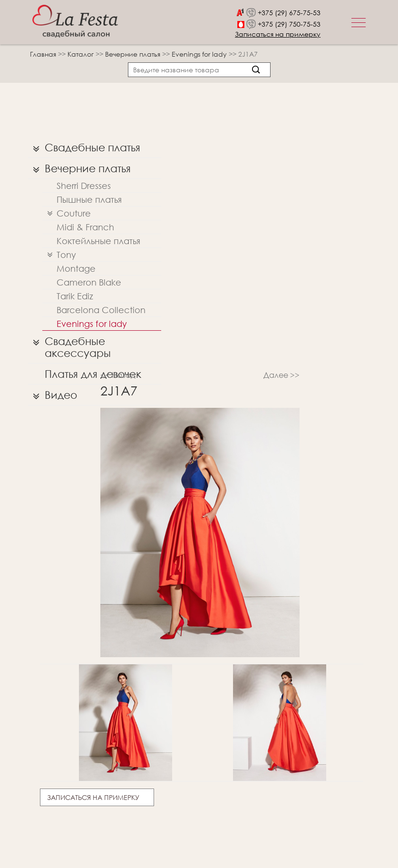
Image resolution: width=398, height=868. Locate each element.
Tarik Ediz (75, 296)
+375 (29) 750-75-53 (289, 24)
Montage (76, 268)
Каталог (82, 54)
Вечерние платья (134, 54)
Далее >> (282, 375)
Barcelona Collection (101, 310)
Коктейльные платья (98, 241)
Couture (67, 213)
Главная (43, 54)
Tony (59, 255)
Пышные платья (89, 199)
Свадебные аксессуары (69, 345)
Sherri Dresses (84, 186)
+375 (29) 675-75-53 (289, 13)
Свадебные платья (84, 148)
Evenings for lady (200, 54)
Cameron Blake (89, 282)
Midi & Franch (85, 227)
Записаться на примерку (278, 34)
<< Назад (118, 375)
